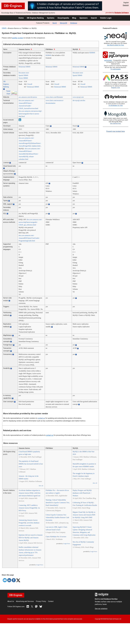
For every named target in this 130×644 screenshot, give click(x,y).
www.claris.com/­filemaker (54, 97)
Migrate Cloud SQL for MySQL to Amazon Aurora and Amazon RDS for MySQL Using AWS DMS (84, 515)
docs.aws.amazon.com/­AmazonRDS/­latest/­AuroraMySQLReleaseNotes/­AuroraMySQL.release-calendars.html (30, 154)
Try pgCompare (116, 69)
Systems (51, 18)
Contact (51, 601)
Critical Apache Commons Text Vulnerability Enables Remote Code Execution (57, 517)
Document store (24, 73)
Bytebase (74, 23)
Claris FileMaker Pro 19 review (56, 537)
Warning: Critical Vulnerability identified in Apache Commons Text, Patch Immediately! (58, 503)
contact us (41, 418)
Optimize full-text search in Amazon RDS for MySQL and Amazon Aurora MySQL (31, 538)
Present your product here (116, 131)
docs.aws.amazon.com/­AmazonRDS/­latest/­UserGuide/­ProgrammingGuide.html (29, 238)
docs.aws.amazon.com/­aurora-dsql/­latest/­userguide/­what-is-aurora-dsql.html (30, 114)
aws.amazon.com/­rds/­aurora (28, 97)
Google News (40, 565)
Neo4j (55, 23)
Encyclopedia (63, 18)
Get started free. (116, 123)
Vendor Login (106, 18)
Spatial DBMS (23, 75)
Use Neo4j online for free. (116, 45)
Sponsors (83, 18)
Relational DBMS (25, 67)
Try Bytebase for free (116, 105)
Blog (74, 18)
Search (94, 18)
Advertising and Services (25, 601)
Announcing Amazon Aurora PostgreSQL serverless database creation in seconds (29, 523)
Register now (116, 88)
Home (21, 18)
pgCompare (108, 60)
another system (18, 38)
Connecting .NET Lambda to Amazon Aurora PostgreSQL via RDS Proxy (29, 508)
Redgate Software (122, 13)
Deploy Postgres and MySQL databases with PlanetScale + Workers (82, 493)
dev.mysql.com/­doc (79, 100)
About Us (11, 601)
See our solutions (101, 609)
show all (41, 486)
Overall (30, 84)
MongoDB (63, 23)
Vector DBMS (23, 78)
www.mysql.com (78, 97)
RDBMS (48, 55)
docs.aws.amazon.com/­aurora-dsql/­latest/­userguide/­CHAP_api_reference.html (30, 222)
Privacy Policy (41, 601)
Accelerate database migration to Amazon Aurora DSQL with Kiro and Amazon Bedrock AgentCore (30, 493)
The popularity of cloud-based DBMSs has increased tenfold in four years (31, 464)
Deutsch (126, 5)
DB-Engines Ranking (35, 18)
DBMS (4, 28)
